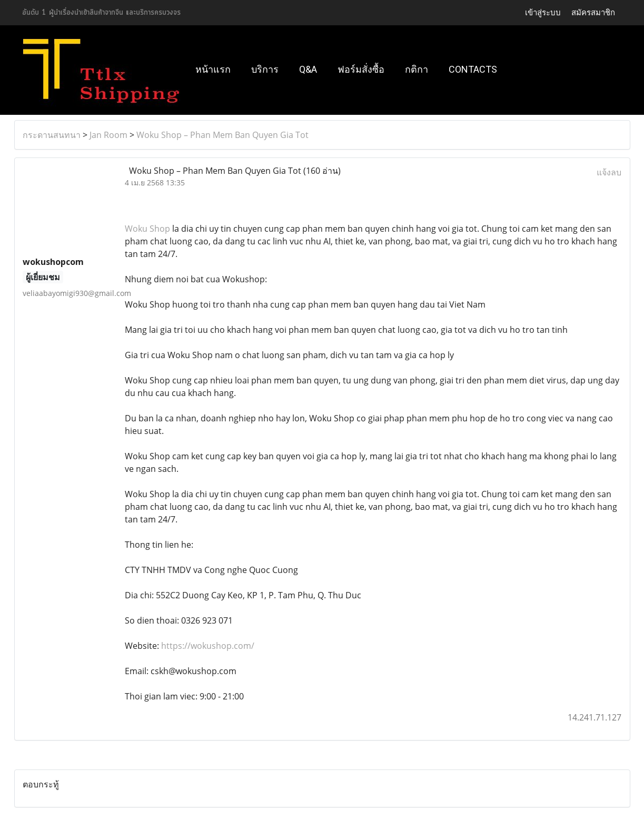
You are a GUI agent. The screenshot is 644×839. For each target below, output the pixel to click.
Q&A (308, 69)
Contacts (473, 69)
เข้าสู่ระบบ (543, 12)
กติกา (417, 69)
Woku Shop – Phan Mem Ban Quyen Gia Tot (222, 135)
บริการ (265, 69)
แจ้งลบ (609, 172)
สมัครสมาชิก (593, 12)
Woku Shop (147, 229)
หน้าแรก (213, 69)
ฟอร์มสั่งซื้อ (361, 69)
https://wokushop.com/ (208, 646)
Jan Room (108, 135)
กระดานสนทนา (52, 135)
